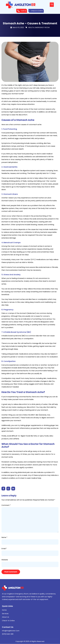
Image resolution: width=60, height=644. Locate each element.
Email (4, 549)
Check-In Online (8, 621)
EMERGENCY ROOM (42, 27)
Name (4, 537)
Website (5, 560)
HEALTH (31, 27)
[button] (52, 5)
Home (4, 610)
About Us (5, 617)
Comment (6, 505)
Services (5, 614)
